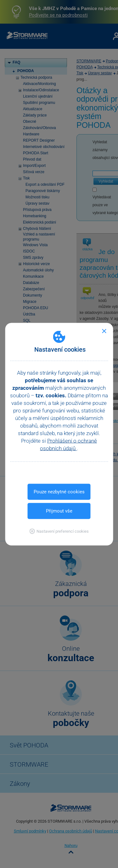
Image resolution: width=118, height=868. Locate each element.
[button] (59, 531)
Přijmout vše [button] (59, 511)
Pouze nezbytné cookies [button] (59, 491)
